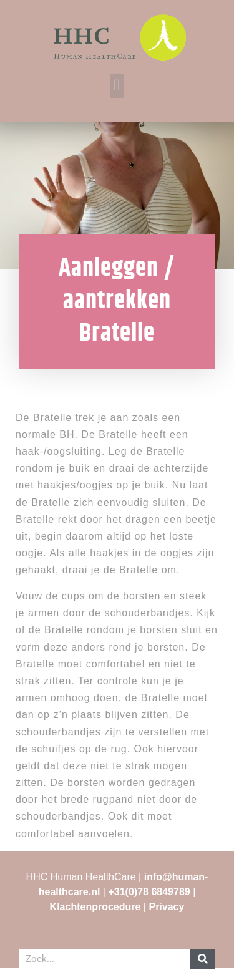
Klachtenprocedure (95, 907)
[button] (117, 86)
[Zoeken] (203, 959)
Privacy (166, 907)
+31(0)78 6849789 (149, 892)
